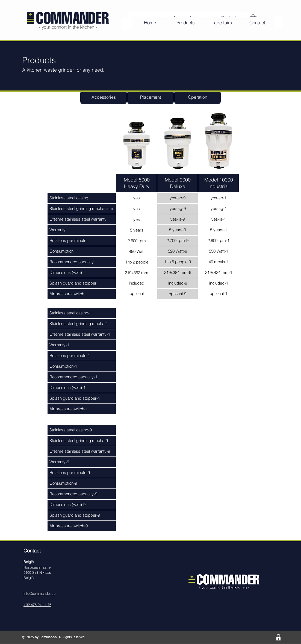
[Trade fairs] (221, 23)
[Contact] (257, 23)
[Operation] (197, 97)
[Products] (186, 23)
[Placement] (150, 97)
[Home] (150, 23)
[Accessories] (104, 97)
